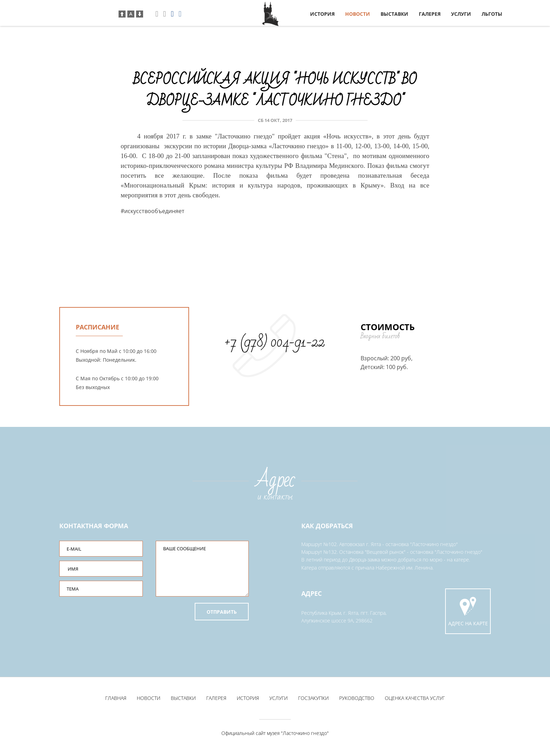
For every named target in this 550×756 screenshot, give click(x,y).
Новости (358, 14)
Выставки (394, 14)
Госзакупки (313, 699)
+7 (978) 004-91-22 (275, 342)
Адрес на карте (468, 611)
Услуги (461, 14)
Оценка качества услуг (415, 699)
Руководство (357, 699)
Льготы (492, 14)
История (322, 14)
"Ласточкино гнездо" (305, 734)
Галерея (430, 14)
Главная (116, 699)
